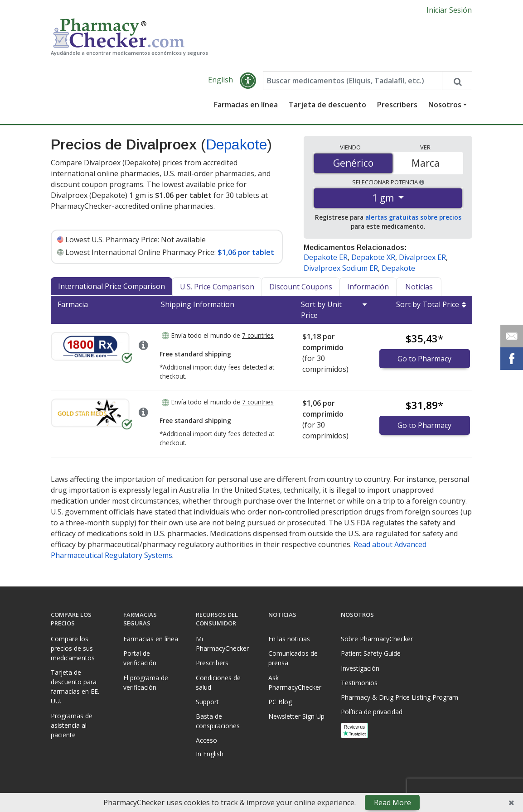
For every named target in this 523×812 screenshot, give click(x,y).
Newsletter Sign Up (296, 716)
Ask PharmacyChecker (295, 682)
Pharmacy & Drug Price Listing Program (400, 697)
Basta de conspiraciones (218, 721)
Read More (392, 802)
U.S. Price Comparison (217, 287)
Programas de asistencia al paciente (72, 725)
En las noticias (289, 639)
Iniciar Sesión (449, 10)
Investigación (360, 668)
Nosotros (445, 105)
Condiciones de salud (218, 682)
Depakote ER (326, 258)
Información (368, 287)
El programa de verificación (146, 682)
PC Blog (280, 702)
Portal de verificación (140, 658)
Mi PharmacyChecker (222, 644)
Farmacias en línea (246, 105)
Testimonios (359, 683)
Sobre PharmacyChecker (377, 639)
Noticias (419, 287)
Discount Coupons (301, 287)
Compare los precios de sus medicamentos (73, 648)
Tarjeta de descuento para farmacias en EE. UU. (75, 687)
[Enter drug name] (352, 81)
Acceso (206, 740)
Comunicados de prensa (293, 658)
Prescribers (397, 105)
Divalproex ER (422, 258)
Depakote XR (373, 258)
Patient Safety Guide (371, 653)
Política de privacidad (372, 712)
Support (207, 702)
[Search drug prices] (457, 81)
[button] (248, 81)
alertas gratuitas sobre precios (413, 218)
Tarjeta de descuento (327, 105)
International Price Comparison (111, 287)
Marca (426, 163)
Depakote (236, 145)
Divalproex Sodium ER (341, 269)
